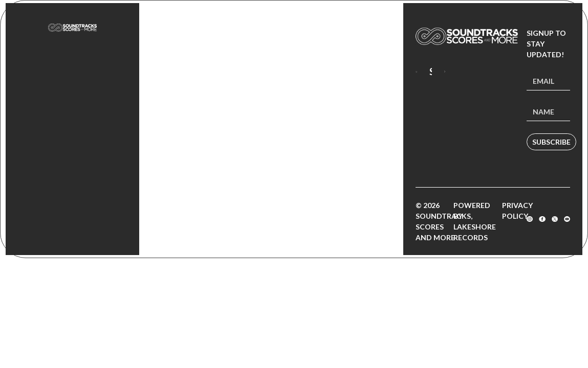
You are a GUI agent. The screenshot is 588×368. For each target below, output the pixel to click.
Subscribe (551, 142)
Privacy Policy (517, 211)
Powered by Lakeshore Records (475, 221)
